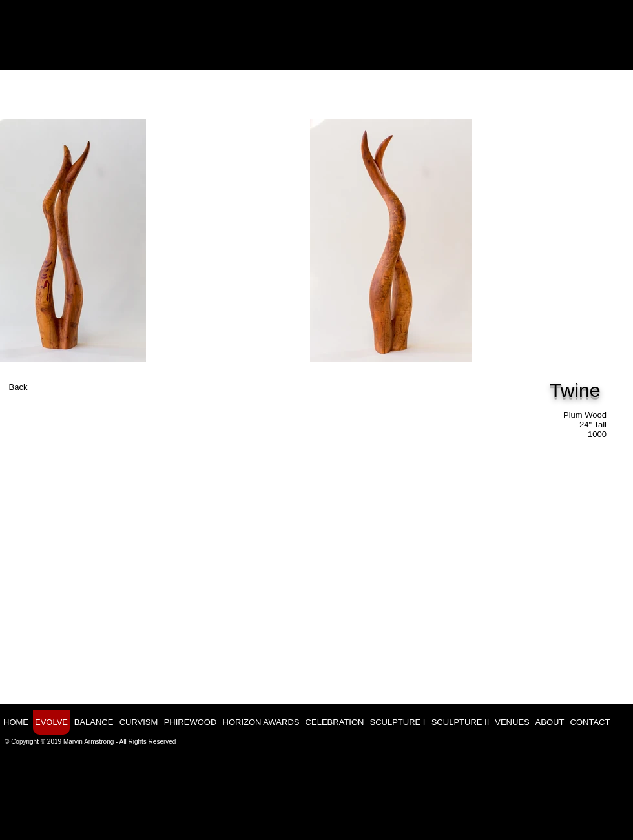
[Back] (18, 388)
